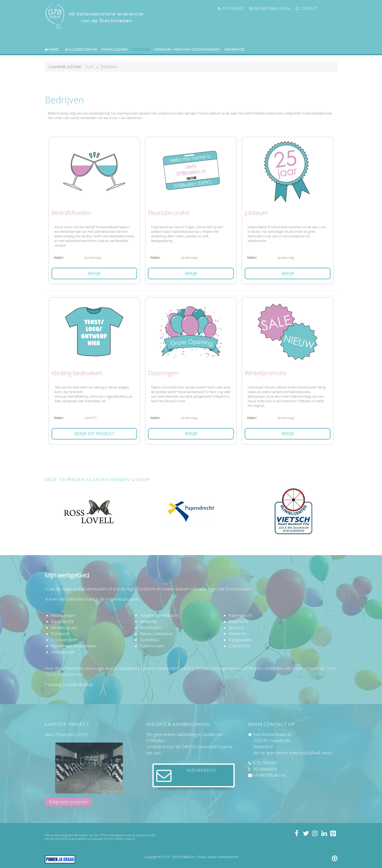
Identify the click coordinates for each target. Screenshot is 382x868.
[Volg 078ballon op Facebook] (296, 833)
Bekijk (94, 273)
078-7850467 (265, 763)
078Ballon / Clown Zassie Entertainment (209, 857)
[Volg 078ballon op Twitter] (305, 833)
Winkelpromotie (266, 373)
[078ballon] (96, 16)
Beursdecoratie (168, 213)
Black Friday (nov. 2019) (66, 734)
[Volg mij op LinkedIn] (324, 833)
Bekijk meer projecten (68, 802)
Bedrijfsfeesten (72, 213)
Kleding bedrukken (77, 373)
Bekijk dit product (94, 434)
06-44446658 (265, 769)
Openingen (163, 373)
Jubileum (256, 213)
